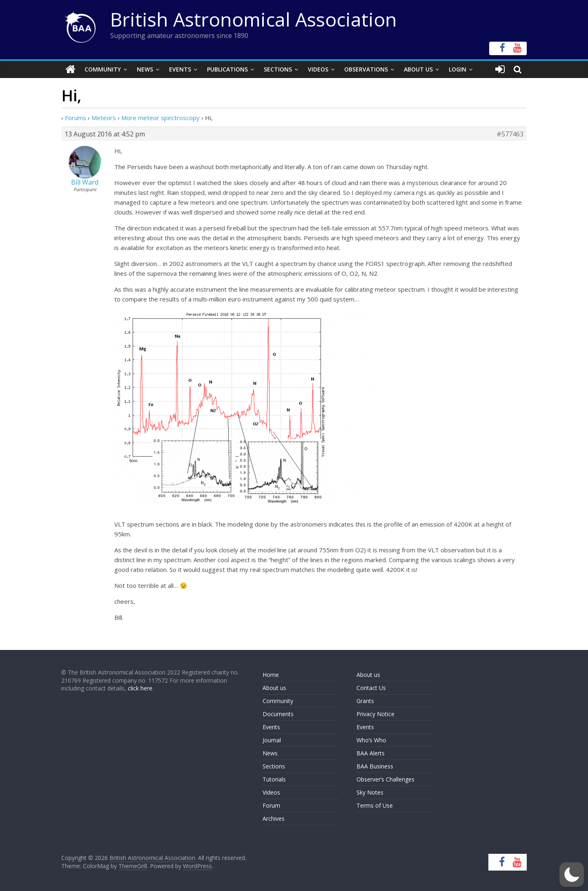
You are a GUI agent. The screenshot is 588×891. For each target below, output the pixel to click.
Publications (227, 69)
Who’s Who (371, 740)
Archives (274, 818)
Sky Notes (370, 792)
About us (274, 688)
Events (180, 69)
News (145, 69)
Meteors (104, 118)
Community (103, 69)
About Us (418, 69)
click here (140, 688)
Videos (318, 69)
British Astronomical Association (254, 19)
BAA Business (375, 766)
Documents (278, 714)
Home (271, 675)
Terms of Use (375, 805)
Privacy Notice (375, 714)
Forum (271, 805)
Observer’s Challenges (385, 779)
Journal (272, 740)
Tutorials (274, 779)
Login (458, 69)
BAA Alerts (371, 753)
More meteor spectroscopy (160, 118)
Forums (76, 118)
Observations (366, 69)
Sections (278, 69)
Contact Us (371, 688)
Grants (365, 701)
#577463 (510, 134)
